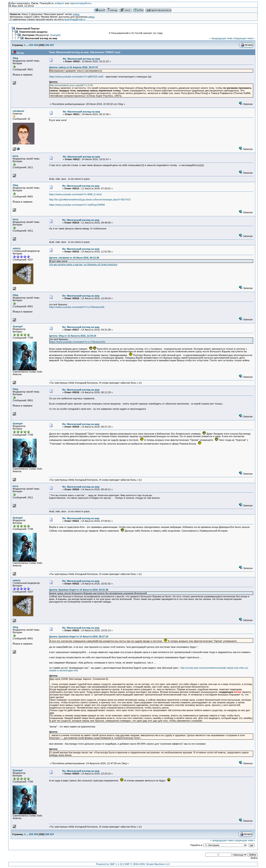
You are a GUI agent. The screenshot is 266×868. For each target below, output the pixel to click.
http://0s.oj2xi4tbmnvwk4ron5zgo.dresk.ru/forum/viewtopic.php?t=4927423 (90, 200)
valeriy (17, 248)
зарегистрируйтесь (81, 3)
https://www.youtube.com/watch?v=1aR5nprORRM (77, 205)
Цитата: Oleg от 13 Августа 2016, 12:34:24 (73, 336)
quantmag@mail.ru (75, 19)
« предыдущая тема (221, 38)
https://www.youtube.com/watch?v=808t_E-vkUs (75, 194)
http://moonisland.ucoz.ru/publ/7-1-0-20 (71, 85)
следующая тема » (244, 38)
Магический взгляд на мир (41, 38)
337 (52, 45)
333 (31, 45)
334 (36, 45)
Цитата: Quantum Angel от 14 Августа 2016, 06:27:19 (79, 636)
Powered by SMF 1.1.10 (109, 864)
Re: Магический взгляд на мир (81, 59)
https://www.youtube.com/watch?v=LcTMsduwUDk (77, 307)
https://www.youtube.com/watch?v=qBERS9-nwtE (76, 77)
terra (15, 156)
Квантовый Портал (28, 29)
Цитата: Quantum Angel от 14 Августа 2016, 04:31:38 (79, 590)
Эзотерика (28, 35)
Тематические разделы (33, 32)
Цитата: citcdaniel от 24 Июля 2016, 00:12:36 (74, 258)
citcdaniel (18, 111)
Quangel (55, 35)
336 (47, 45)
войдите (60, 3)
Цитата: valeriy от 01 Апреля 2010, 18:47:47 (73, 67)
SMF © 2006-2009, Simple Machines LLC (147, 864)
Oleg (15, 58)
